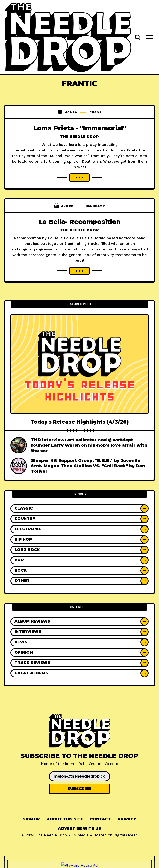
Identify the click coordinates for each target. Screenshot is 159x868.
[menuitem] (31, 819)
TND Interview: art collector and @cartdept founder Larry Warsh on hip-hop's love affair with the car (89, 445)
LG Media (80, 835)
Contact (100, 819)
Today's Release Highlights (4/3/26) (80, 422)
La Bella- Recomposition (80, 222)
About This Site (65, 819)
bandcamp (95, 206)
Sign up (31, 819)
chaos (95, 112)
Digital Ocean (126, 835)
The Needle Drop (79, 137)
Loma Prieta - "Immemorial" (79, 128)
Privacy (127, 819)
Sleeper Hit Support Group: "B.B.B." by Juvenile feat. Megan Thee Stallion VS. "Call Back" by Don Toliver (88, 466)
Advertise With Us (79, 828)
